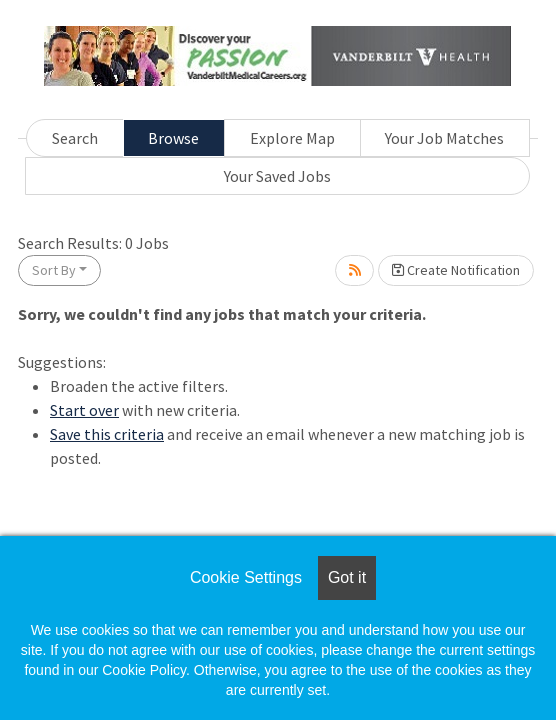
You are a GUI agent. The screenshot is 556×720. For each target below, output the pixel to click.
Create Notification (456, 270)
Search (75, 138)
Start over (84, 410)
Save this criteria (107, 434)
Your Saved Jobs (277, 176)
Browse (173, 138)
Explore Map (292, 138)
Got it (347, 577)
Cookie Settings (246, 577)
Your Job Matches (444, 138)
